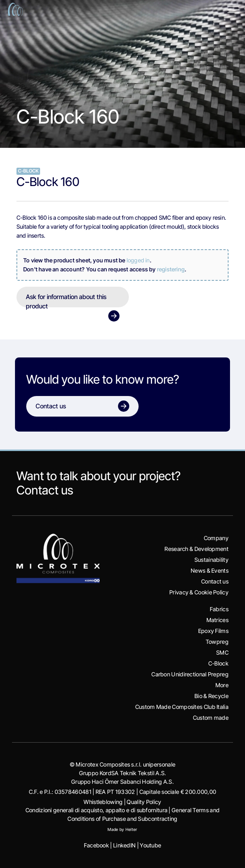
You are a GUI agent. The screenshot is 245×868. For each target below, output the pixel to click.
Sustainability (211, 560)
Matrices (217, 620)
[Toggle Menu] (233, 9)
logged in (138, 260)
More (222, 685)
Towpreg (217, 642)
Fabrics (219, 609)
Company (216, 538)
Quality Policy (144, 802)
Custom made (211, 718)
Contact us (45, 490)
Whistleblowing (103, 802)
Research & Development (196, 549)
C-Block (218, 663)
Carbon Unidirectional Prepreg (190, 674)
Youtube (150, 845)
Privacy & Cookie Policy (199, 592)
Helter (131, 829)
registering (171, 269)
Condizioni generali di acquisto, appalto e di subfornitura (96, 810)
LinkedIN (124, 845)
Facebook (96, 845)
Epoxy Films (213, 631)
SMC (222, 653)
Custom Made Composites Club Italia (182, 707)
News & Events (210, 571)
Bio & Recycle (211, 696)
